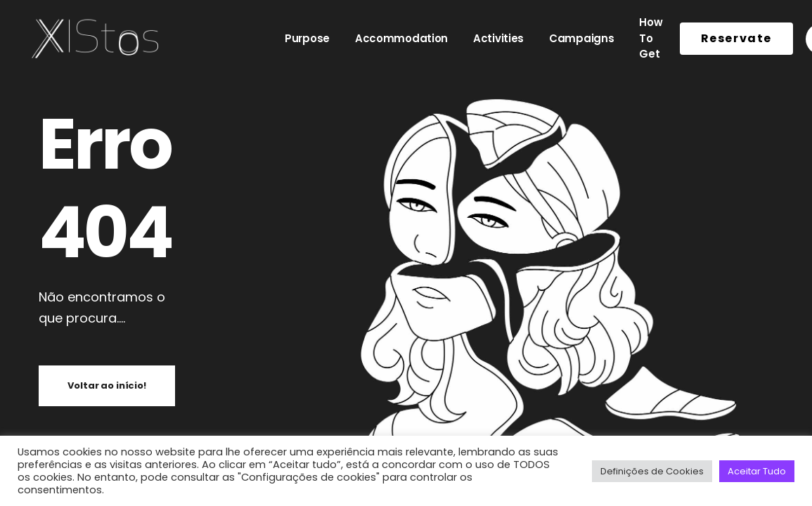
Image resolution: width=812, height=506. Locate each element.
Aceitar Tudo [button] (757, 471)
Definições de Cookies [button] (652, 471)
